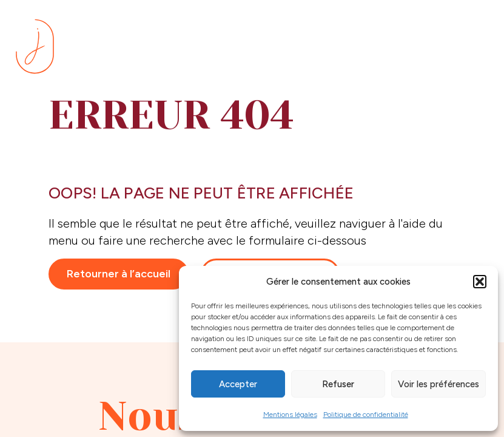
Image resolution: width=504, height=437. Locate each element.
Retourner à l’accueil (119, 274)
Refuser (338, 384)
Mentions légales (290, 415)
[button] (480, 282)
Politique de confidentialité (366, 415)
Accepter (238, 384)
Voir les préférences (438, 384)
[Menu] (474, 48)
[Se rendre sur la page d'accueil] (35, 46)
